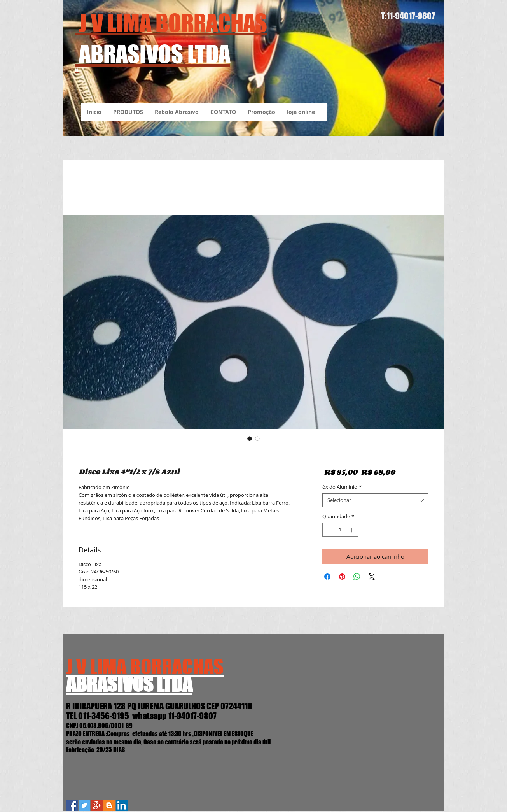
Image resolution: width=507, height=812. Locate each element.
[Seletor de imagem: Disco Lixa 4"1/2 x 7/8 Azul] (250, 438)
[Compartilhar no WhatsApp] (357, 577)
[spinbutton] (340, 530)
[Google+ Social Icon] (97, 805)
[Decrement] (328, 530)
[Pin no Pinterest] (342, 577)
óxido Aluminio (342, 487)
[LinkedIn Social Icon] (122, 805)
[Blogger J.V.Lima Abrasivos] (109, 805)
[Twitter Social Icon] (84, 805)
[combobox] (375, 500)
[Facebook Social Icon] (72, 805)
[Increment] (352, 530)
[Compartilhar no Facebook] (327, 577)
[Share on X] (372, 577)
